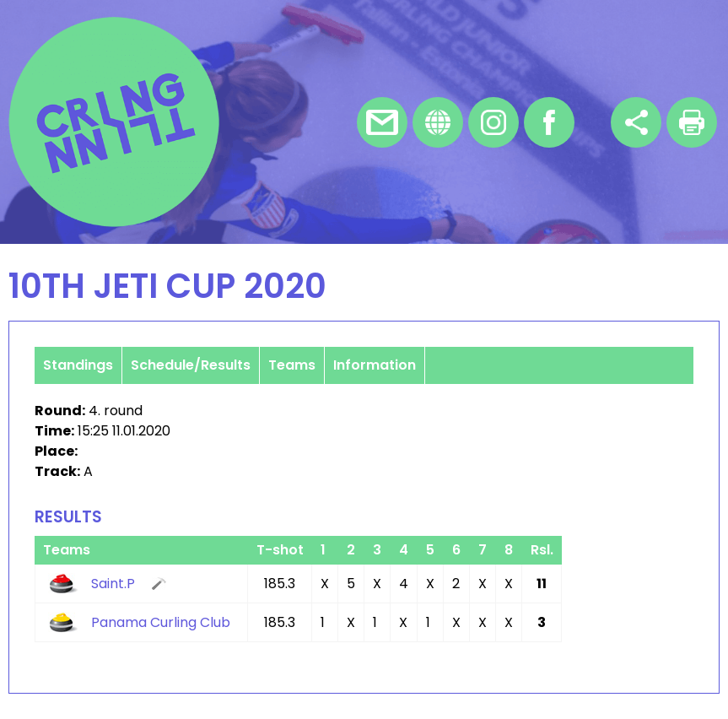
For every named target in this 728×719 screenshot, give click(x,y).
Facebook (549, 122)
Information (375, 365)
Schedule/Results (191, 365)
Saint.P (113, 584)
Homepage (438, 122)
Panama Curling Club (161, 622)
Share (636, 122)
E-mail (382, 122)
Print (692, 122)
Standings (78, 365)
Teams (292, 365)
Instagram (493, 122)
